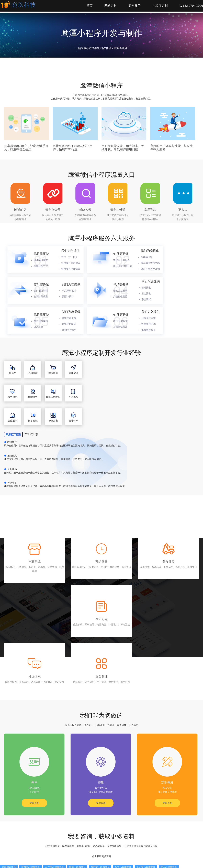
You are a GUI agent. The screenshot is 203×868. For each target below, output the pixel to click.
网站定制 (110, 6)
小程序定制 (160, 6)
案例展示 (134, 6)
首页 (89, 6)
